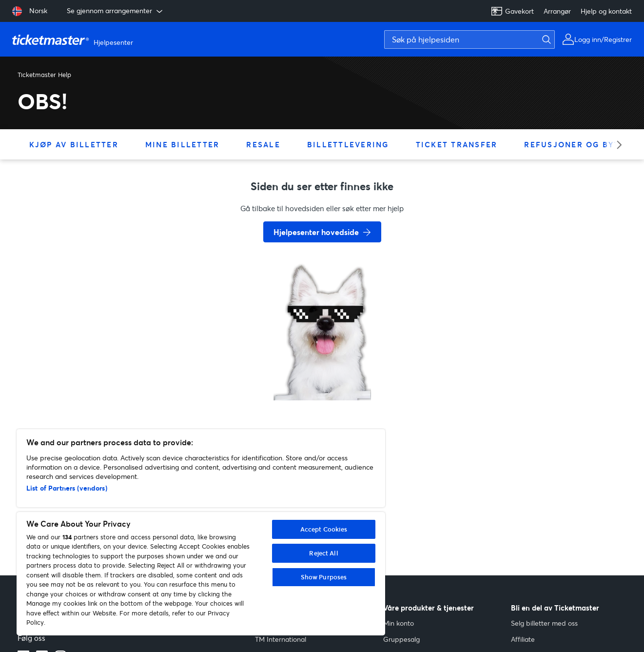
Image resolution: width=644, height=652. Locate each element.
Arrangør (557, 11)
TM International (281, 639)
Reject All (323, 553)
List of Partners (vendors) (67, 488)
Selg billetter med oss (544, 623)
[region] (201, 532)
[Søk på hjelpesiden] (469, 40)
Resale (263, 144)
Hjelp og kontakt (606, 11)
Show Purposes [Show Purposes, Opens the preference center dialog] (324, 577)
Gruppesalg (401, 639)
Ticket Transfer (457, 144)
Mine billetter (183, 144)
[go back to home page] (322, 366)
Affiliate (523, 639)
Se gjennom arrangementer (116, 11)
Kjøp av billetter (74, 144)
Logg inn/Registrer (603, 39)
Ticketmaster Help (44, 75)
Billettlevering (348, 144)
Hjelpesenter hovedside (316, 232)
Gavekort (512, 11)
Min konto (399, 623)
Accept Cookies (324, 529)
